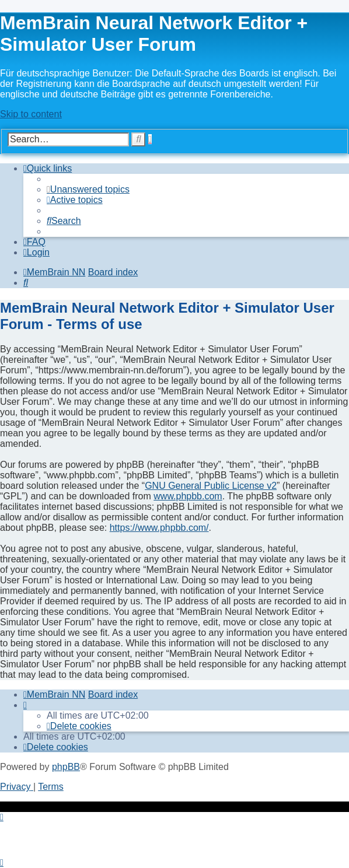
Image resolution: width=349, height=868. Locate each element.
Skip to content (31, 114)
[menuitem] (88, 189)
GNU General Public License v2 (211, 486)
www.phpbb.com (188, 496)
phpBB (66, 767)
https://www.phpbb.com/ (159, 528)
